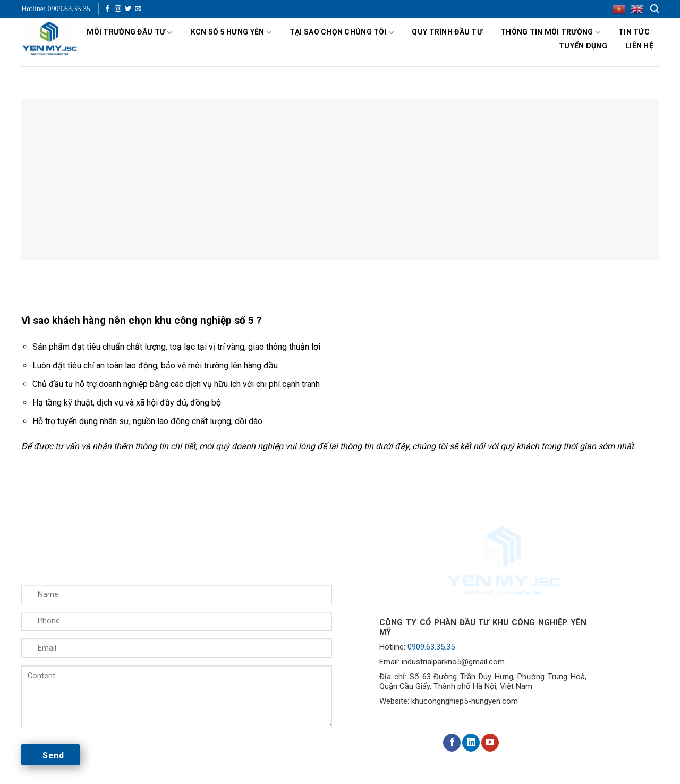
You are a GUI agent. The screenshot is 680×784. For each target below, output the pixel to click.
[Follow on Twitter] (128, 9)
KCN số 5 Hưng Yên (231, 33)
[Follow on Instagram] (118, 9)
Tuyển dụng (583, 46)
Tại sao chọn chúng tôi (342, 33)
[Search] (654, 9)
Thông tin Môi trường (550, 33)
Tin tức (634, 32)
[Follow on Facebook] (107, 9)
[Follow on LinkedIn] (471, 743)
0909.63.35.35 (431, 647)
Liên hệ (639, 46)
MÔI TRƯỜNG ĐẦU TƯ (129, 33)
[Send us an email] (138, 9)
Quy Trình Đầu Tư (447, 32)
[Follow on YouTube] (490, 743)
